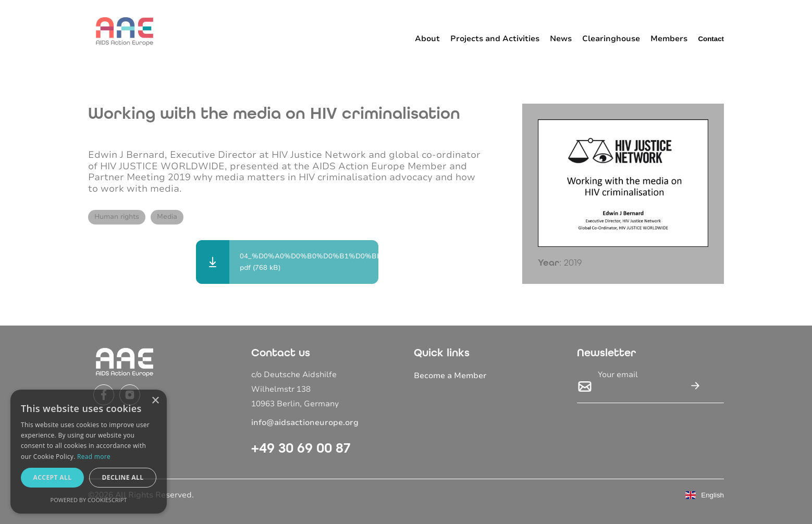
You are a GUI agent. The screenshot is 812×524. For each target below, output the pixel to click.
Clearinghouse (611, 39)
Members (669, 39)
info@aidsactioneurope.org (305, 422)
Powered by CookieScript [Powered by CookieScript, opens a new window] (89, 500)
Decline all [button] (123, 477)
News (561, 39)
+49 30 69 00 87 (301, 448)
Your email (618, 375)
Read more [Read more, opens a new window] (94, 457)
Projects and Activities (495, 39)
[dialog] (89, 452)
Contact (711, 39)
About (427, 39)
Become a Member (450, 376)
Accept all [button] (53, 477)
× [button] (155, 401)
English (705, 495)
